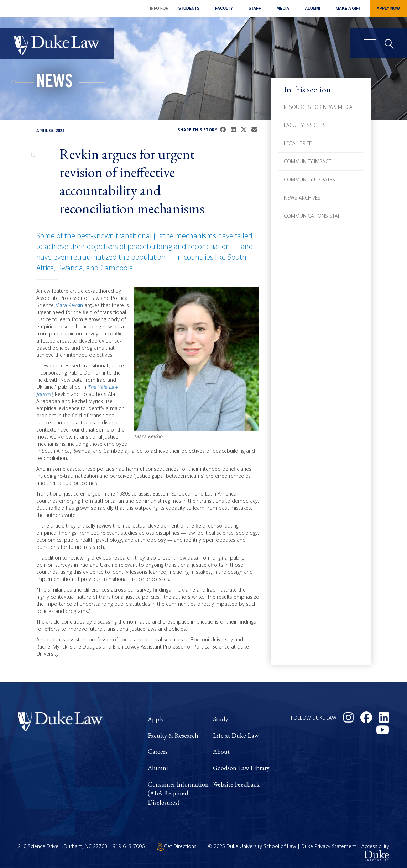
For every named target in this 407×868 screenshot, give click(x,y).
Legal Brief (298, 143)
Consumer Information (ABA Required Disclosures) (178, 793)
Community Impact (307, 161)
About (221, 751)
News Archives (302, 198)
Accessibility (375, 846)
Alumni (312, 8)
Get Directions (177, 846)
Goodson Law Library (241, 768)
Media (283, 8)
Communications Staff (313, 216)
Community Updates (309, 179)
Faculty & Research (173, 735)
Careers (158, 751)
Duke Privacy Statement (329, 846)
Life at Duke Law (236, 735)
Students (189, 8)
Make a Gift (348, 8)
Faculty (224, 8)
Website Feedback (236, 784)
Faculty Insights (305, 125)
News (54, 83)
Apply (156, 719)
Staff (255, 8)
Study (221, 719)
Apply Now (388, 8)
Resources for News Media (318, 107)
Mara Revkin (69, 305)
